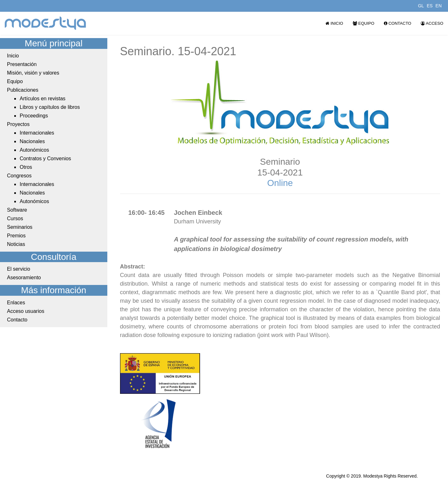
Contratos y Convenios (45, 159)
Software (17, 210)
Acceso (432, 23)
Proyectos (18, 124)
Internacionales (37, 133)
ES (430, 6)
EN (439, 6)
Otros (26, 167)
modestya (46, 23)
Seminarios (20, 227)
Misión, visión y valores (33, 73)
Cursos (15, 218)
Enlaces (16, 303)
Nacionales (32, 141)
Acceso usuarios (26, 311)
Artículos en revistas (43, 99)
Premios (16, 236)
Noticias (16, 244)
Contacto (398, 23)
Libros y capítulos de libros (50, 107)
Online (280, 183)
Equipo (364, 23)
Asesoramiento (24, 278)
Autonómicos (34, 150)
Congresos (19, 176)
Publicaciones (23, 90)
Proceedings (34, 116)
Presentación (22, 64)
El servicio (19, 269)
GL (421, 6)
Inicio (334, 23)
